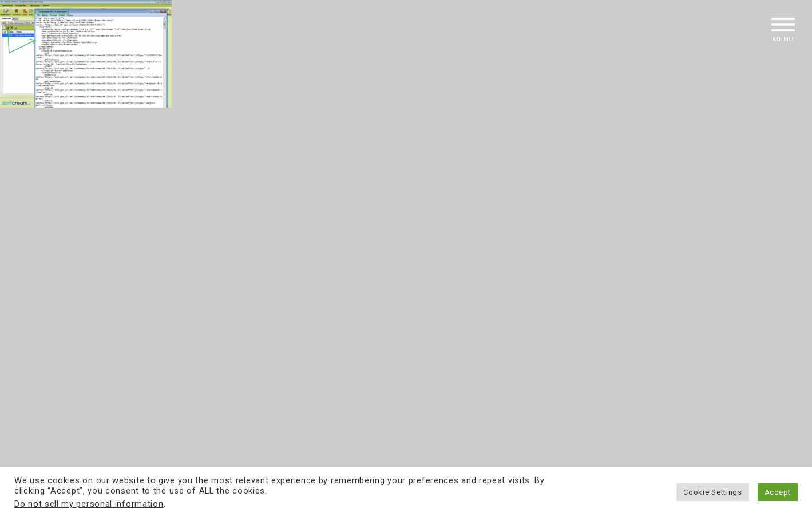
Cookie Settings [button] (713, 492)
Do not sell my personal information (89, 504)
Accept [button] (778, 492)
